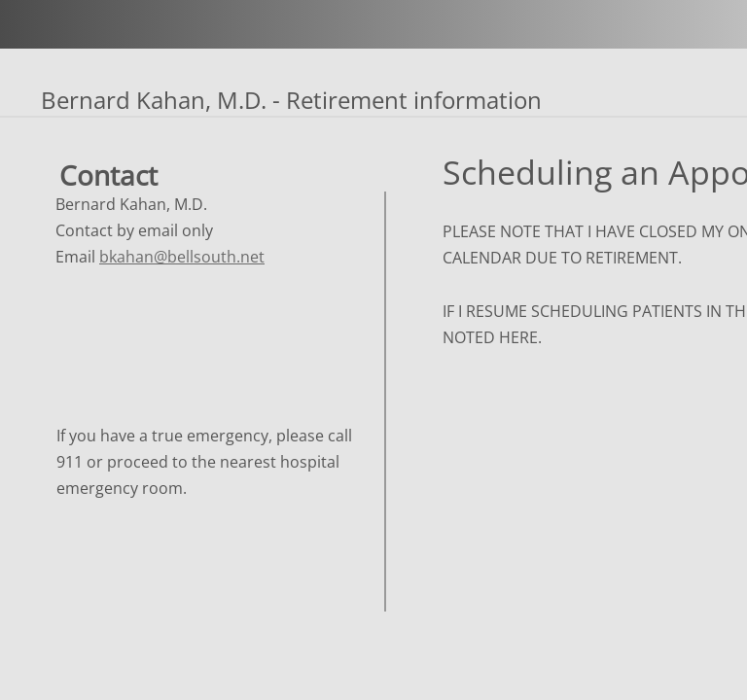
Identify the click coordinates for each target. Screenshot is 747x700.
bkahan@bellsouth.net (182, 257)
